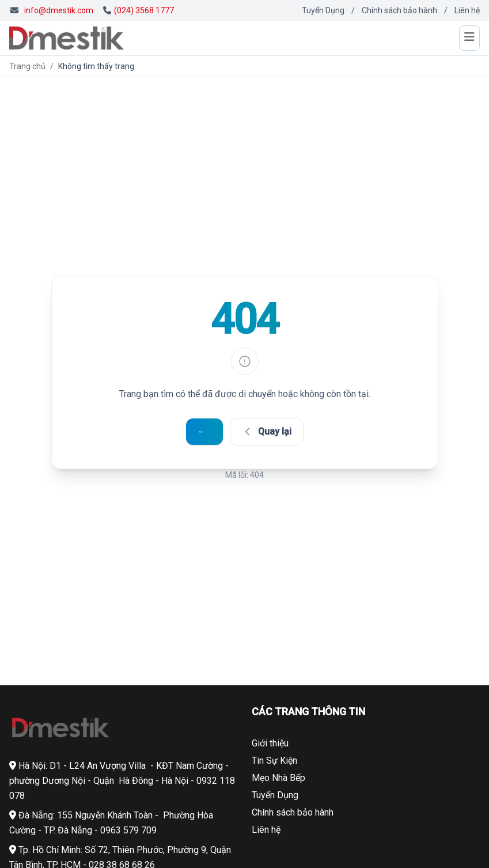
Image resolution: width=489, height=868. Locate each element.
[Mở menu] (469, 38)
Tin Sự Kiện (274, 761)
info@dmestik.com (59, 10)
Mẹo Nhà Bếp (278, 778)
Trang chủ (27, 66)
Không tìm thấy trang (96, 66)
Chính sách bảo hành (399, 10)
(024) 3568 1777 (139, 10)
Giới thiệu (270, 743)
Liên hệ (467, 10)
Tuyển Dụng (323, 10)
